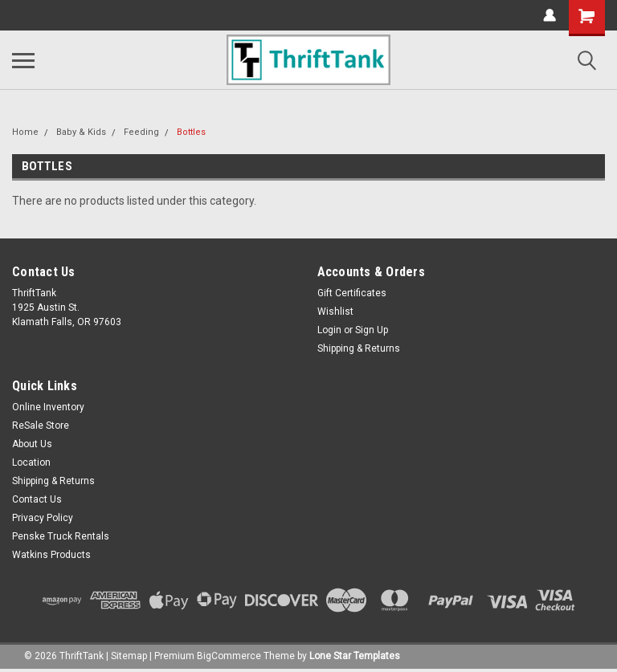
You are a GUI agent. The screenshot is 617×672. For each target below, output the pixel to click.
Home (25, 132)
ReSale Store (41, 426)
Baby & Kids (81, 132)
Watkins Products (51, 555)
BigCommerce (229, 656)
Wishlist (335, 312)
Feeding (141, 132)
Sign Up (372, 330)
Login (329, 330)
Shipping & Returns (359, 348)
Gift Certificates (352, 293)
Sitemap (129, 656)
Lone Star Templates (355, 656)
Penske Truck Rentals (61, 536)
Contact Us (37, 499)
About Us (32, 444)
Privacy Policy (43, 518)
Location (31, 462)
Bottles (191, 132)
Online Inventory (48, 407)
